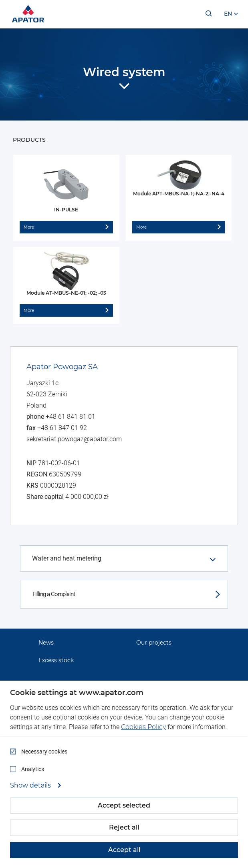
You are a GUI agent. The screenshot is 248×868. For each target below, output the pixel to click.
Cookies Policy (143, 727)
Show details (31, 786)
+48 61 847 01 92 (62, 428)
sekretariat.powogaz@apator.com (74, 439)
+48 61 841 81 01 (71, 417)
